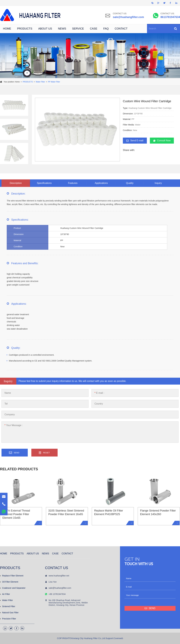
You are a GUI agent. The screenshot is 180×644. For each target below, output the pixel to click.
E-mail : (99, 393)
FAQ (106, 29)
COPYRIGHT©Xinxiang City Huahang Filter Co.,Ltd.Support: (85, 638)
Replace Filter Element (12, 576)
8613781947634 (170, 17)
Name (8, 393)
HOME (7, 29)
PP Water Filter (54, 82)
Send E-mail (135, 141)
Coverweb (118, 638)
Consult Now (162, 141)
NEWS (62, 29)
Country (99, 404)
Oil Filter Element (9, 582)
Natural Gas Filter (9, 613)
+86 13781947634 (57, 594)
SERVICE (78, 29)
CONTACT (121, 29)
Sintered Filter (8, 606)
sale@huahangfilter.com (128, 17)
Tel (6, 404)
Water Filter (40, 82)
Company (10, 414)
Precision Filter (8, 619)
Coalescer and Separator (13, 588)
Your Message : (14, 425)
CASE (94, 29)
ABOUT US (45, 29)
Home (17, 82)
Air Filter (5, 594)
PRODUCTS (25, 29)
